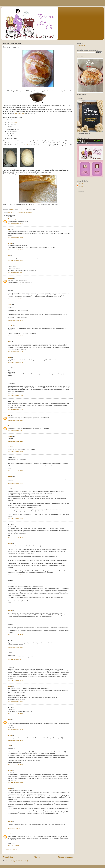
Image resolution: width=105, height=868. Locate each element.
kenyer (10, 212)
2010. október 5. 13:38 (14, 816)
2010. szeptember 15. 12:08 (15, 452)
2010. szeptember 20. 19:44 (15, 619)
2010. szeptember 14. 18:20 (15, 238)
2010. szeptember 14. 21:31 (15, 352)
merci (9, 368)
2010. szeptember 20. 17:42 (15, 605)
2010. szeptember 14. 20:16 (15, 285)
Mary (9, 415)
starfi (9, 357)
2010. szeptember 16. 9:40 (15, 538)
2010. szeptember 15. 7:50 (15, 420)
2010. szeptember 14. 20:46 (15, 320)
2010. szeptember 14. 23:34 (15, 396)
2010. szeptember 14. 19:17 (15, 273)
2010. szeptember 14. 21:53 (15, 362)
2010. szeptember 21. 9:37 (15, 659)
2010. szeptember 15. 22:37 (15, 519)
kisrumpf (10, 477)
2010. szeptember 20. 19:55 (15, 635)
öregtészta (14, 122)
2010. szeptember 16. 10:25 (15, 575)
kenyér (15, 212)
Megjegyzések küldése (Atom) (19, 861)
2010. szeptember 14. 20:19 (15, 299)
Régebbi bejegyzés (65, 857)
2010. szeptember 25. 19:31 (15, 740)
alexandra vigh (12, 219)
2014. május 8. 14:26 (13, 846)
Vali (9, 256)
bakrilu (10, 834)
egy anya (10, 278)
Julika (9, 342)
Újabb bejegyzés (10, 857)
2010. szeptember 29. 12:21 (15, 765)
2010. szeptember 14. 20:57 (15, 336)
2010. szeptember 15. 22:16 (15, 483)
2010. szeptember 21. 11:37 (15, 681)
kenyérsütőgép (21, 212)
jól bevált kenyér (20, 113)
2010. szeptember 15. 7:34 (15, 410)
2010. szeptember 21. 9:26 (15, 647)
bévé (9, 229)
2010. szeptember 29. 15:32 (15, 782)
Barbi (9, 489)
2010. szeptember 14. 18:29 (15, 260)
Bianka (10, 436)
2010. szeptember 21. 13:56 (15, 702)
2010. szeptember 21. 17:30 (15, 714)
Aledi (9, 447)
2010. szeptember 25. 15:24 (15, 730)
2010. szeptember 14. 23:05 (15, 378)
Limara (10, 243)
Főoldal (37, 857)
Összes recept (81, 45)
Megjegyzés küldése (11, 850)
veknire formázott (25, 145)
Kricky (10, 305)
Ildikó (9, 686)
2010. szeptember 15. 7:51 (15, 431)
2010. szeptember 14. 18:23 (15, 250)
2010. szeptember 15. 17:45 (15, 471)
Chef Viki (10, 326)
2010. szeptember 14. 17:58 (15, 224)
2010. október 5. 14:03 (14, 828)
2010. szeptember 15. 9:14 (15, 441)
